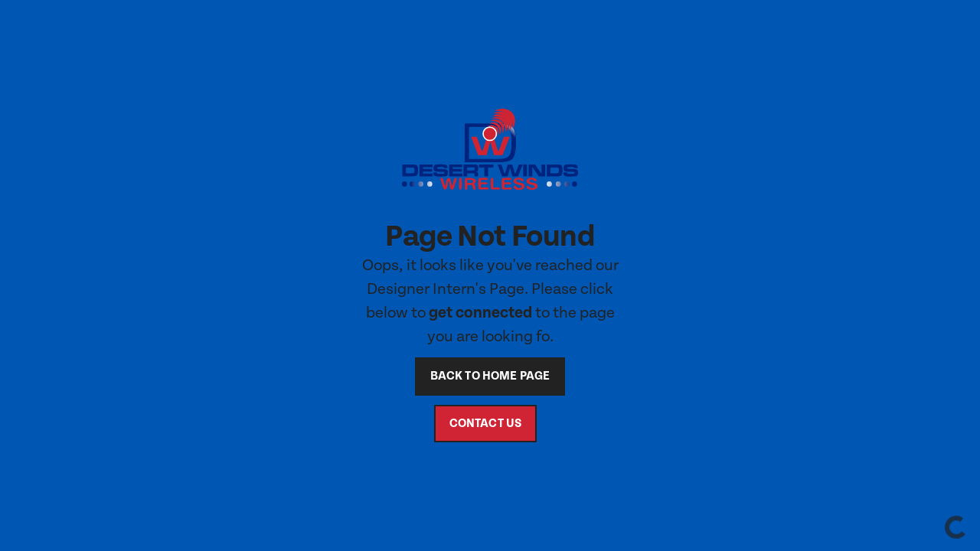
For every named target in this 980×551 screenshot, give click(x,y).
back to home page (490, 376)
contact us (486, 424)
